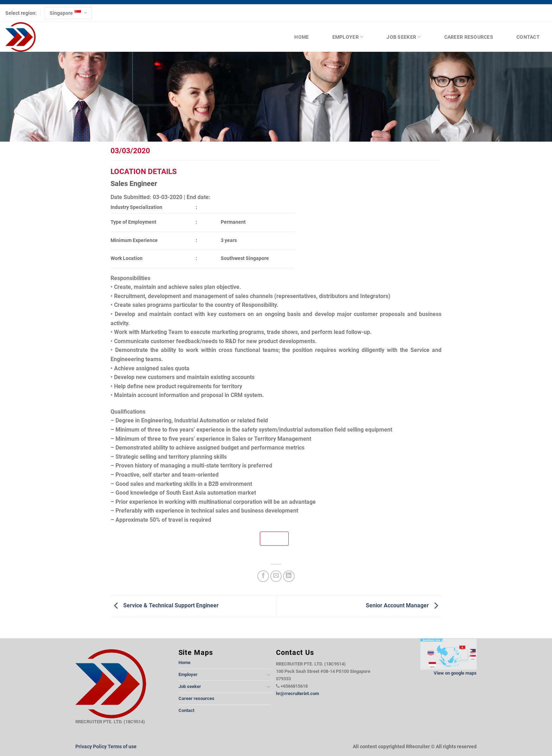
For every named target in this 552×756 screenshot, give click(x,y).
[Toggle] (268, 675)
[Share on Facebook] (263, 576)
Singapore (68, 13)
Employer (348, 37)
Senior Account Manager (404, 605)
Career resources (469, 37)
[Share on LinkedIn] (289, 576)
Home (302, 37)
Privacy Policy (91, 747)
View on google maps (455, 673)
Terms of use (122, 747)
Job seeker (404, 37)
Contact (528, 37)
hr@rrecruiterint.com (297, 693)
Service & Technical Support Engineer (165, 605)
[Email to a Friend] (276, 576)
